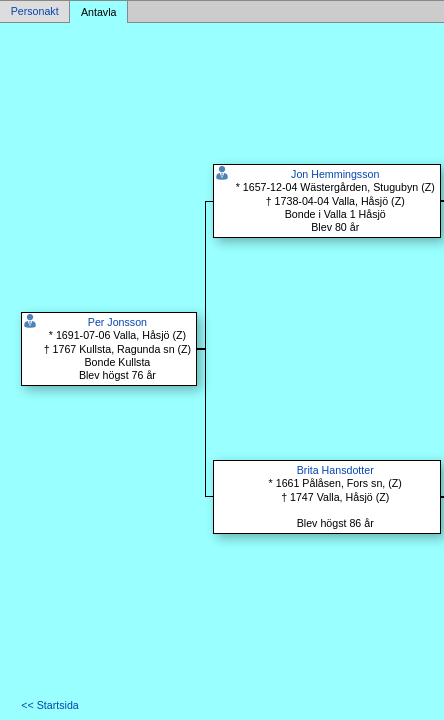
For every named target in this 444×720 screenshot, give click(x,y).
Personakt (35, 12)
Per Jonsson (117, 322)
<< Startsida (49, 705)
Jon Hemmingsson (335, 174)
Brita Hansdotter (335, 470)
